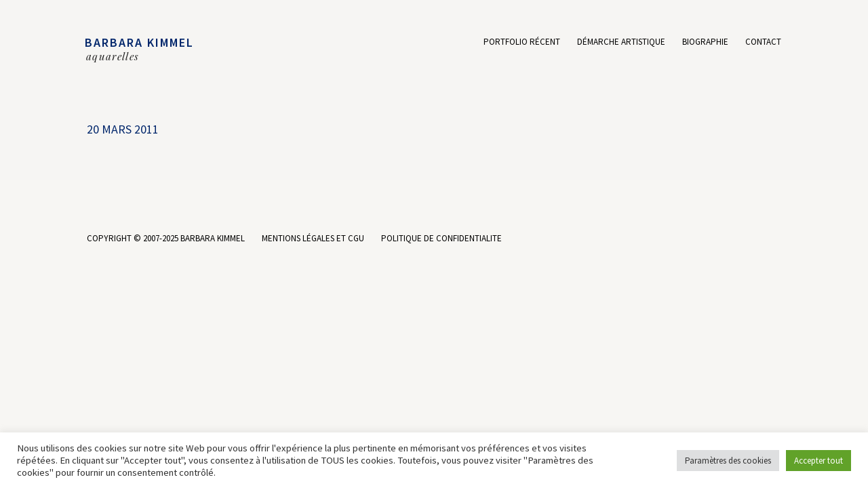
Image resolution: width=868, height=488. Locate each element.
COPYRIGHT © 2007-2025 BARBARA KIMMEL (166, 238)
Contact (763, 42)
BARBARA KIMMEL (139, 42)
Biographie (705, 42)
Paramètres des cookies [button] (728, 461)
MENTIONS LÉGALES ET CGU (313, 238)
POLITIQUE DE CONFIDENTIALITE (441, 238)
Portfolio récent (522, 42)
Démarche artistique (621, 42)
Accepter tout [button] (818, 461)
